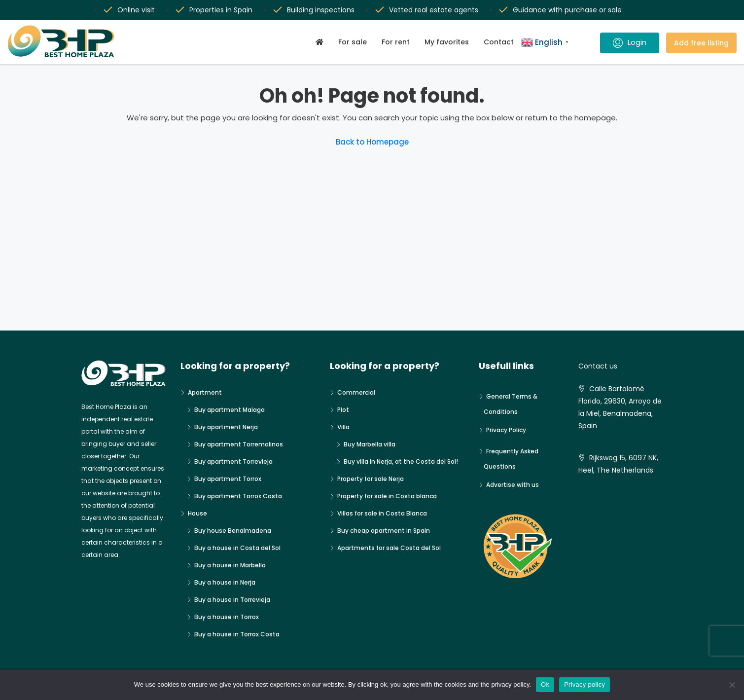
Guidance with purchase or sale (567, 10)
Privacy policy (585, 684)
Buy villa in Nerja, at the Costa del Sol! (401, 461)
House (197, 513)
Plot (343, 410)
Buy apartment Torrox (228, 479)
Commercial (356, 392)
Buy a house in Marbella (230, 565)
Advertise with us (513, 485)
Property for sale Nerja (371, 479)
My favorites (447, 42)
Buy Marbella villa (370, 444)
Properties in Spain (221, 10)
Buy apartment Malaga (230, 410)
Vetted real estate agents (434, 10)
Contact (499, 42)
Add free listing (701, 43)
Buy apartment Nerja (226, 427)
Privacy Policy (506, 430)
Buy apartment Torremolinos (239, 444)
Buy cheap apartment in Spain (384, 531)
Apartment (205, 392)
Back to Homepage (372, 142)
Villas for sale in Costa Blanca (382, 513)
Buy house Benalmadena (233, 531)
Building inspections (321, 10)
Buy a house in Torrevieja (232, 600)
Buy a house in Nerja (225, 582)
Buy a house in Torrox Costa (237, 634)
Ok (545, 684)
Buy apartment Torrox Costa (238, 496)
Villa (343, 427)
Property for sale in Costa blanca (387, 496)
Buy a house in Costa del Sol (237, 548)
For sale (353, 42)
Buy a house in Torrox (227, 617)
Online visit (136, 10)
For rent (396, 42)
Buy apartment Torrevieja (233, 461)
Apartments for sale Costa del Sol (389, 548)
